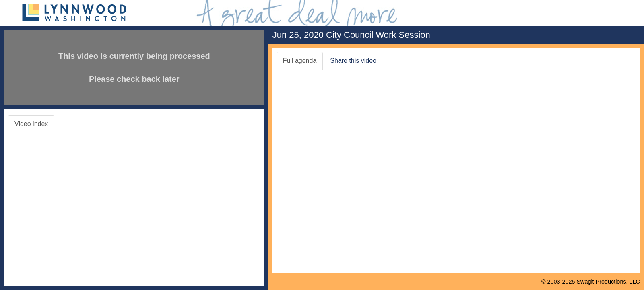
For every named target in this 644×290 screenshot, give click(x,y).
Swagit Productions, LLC (608, 282)
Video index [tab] (31, 124)
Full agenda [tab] (300, 61)
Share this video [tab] (353, 61)
